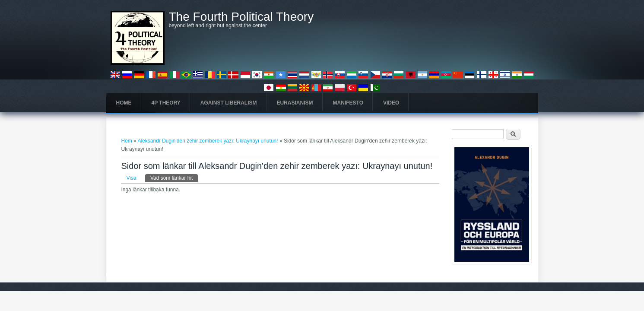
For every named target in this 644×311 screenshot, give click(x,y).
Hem (126, 141)
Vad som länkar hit (174, 178)
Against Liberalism (229, 103)
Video (391, 103)
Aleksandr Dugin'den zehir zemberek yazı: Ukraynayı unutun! (208, 141)
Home (124, 103)
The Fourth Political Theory (241, 17)
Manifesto (348, 103)
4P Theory (166, 103)
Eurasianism (295, 103)
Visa (131, 178)
